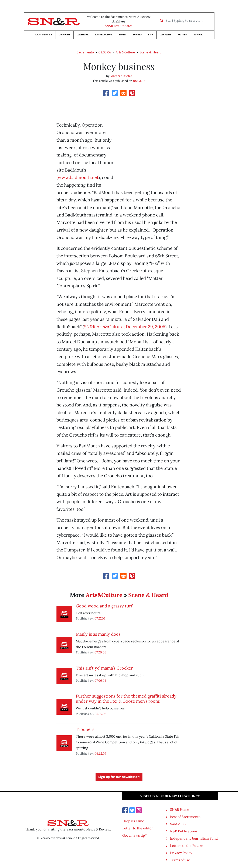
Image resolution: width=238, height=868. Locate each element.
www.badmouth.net (78, 177)
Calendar (83, 35)
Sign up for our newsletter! (119, 777)
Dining (137, 35)
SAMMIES (178, 824)
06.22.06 (100, 753)
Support (199, 35)
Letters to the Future (187, 846)
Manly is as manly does (98, 634)
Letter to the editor (138, 828)
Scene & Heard (150, 52)
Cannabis (166, 35)
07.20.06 (100, 652)
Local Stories (43, 35)
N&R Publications (184, 831)
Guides (182, 35)
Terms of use (180, 860)
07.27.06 (100, 618)
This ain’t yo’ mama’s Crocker (104, 668)
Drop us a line (133, 821)
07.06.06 (100, 680)
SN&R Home (180, 809)
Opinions (64, 35)
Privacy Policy (181, 853)
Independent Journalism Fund (194, 838)
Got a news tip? (134, 835)
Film (151, 35)
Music (123, 35)
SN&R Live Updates (119, 26)
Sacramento (85, 52)
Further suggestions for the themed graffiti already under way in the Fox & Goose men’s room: (126, 698)
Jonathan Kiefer (121, 76)
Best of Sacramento (185, 817)
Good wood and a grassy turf (104, 606)
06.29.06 (100, 714)
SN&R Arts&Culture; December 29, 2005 (125, 327)
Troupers (85, 729)
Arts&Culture (104, 35)
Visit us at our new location (170, 796)
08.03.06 (105, 52)
